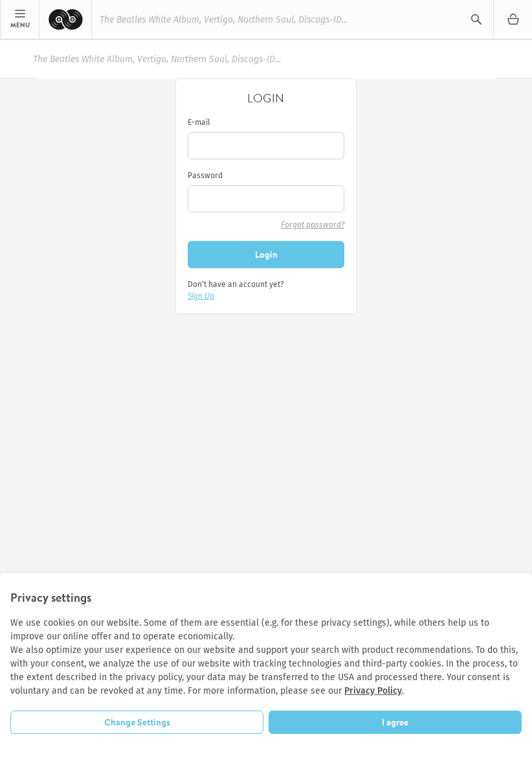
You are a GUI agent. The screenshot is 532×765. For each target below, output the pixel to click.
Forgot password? (313, 225)
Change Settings (137, 722)
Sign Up (201, 296)
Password (205, 176)
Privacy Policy (373, 691)
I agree (395, 722)
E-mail (199, 122)
